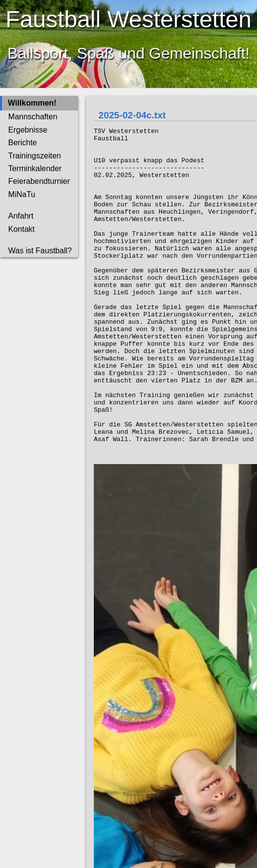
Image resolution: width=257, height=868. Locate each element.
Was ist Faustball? (40, 251)
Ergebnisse (28, 130)
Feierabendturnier (39, 181)
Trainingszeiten (35, 156)
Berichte (23, 143)
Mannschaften (33, 117)
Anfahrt (21, 216)
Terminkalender (35, 168)
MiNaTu (22, 194)
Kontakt (21, 229)
